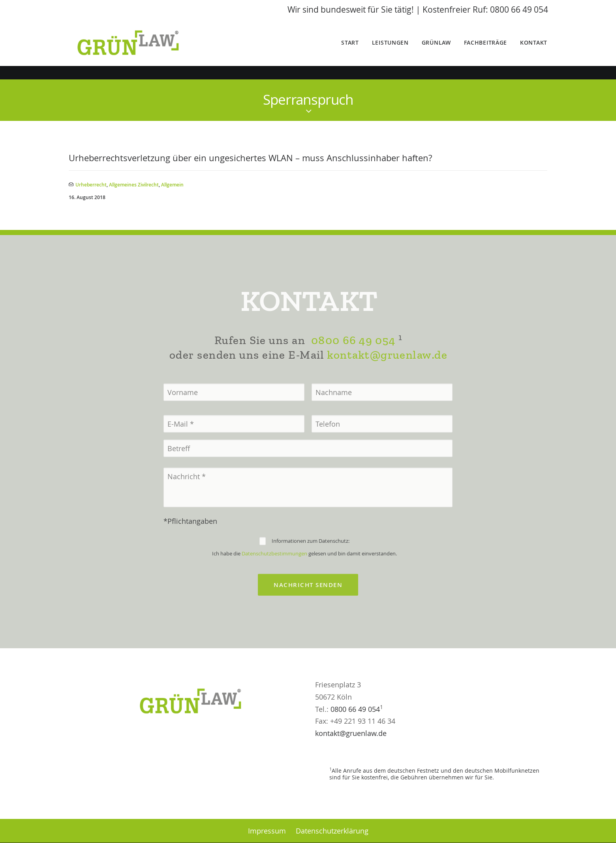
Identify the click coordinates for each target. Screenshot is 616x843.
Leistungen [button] (390, 50)
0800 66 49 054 (353, 367)
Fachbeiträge (485, 50)
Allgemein (172, 185)
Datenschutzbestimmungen (274, 580)
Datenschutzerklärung (332, 831)
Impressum (267, 831)
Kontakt (534, 50)
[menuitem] (353, 50)
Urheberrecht (91, 185)
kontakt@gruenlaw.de (387, 381)
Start (350, 50)
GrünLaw (436, 50)
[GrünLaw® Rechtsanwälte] (139, 50)
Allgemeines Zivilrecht (134, 185)
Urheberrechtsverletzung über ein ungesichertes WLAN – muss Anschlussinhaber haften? (250, 158)
